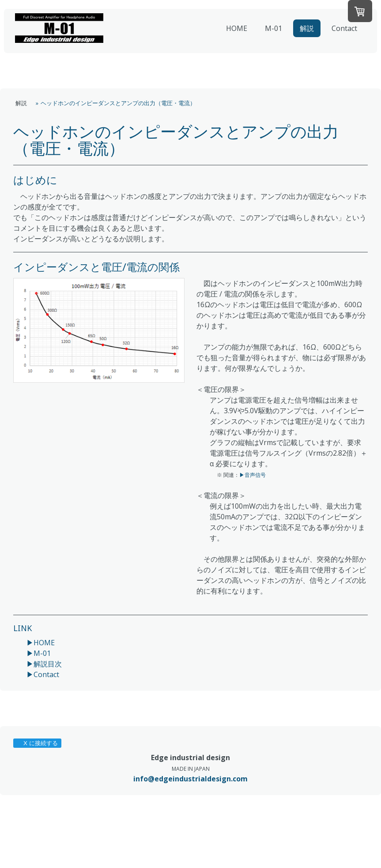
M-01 (273, 28)
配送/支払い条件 (153, 829)
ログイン (358, 855)
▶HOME (41, 643)
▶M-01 (39, 653)
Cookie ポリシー (96, 838)
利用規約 (40, 829)
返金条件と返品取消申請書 (91, 829)
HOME (237, 28)
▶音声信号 (253, 475)
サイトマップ (140, 838)
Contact (344, 28)
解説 (307, 28)
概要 (17, 829)
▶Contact (43, 674)
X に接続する (37, 743)
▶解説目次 (44, 664)
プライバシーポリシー (40, 838)
